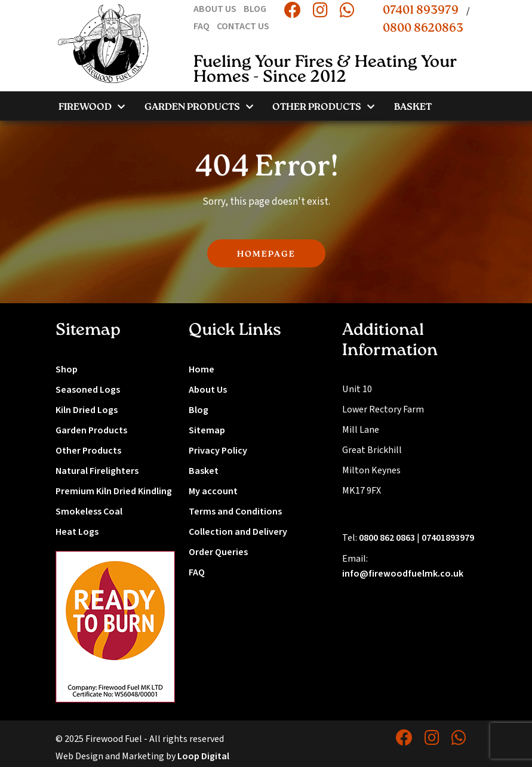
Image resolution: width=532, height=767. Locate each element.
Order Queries (218, 552)
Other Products (88, 451)
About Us (208, 390)
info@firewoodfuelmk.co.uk (403, 574)
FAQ (197, 572)
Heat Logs (77, 532)
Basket (204, 471)
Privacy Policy (218, 451)
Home (202, 369)
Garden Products (91, 430)
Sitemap (207, 430)
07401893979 (448, 538)
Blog (199, 410)
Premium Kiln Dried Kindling (114, 491)
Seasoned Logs (88, 390)
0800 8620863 (423, 29)
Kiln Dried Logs (87, 410)
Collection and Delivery (238, 532)
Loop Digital (203, 756)
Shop (67, 369)
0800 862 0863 (387, 538)
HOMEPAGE (266, 255)
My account (213, 491)
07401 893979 (421, 11)
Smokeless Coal (89, 512)
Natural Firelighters (97, 471)
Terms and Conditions (235, 512)
